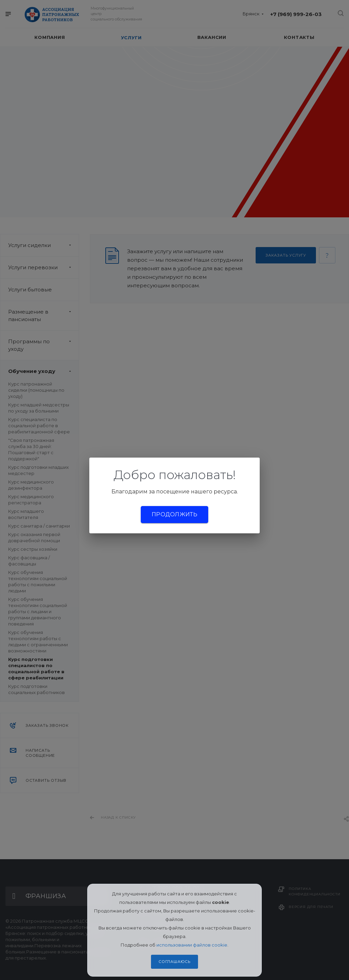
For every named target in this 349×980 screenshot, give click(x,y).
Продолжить (174, 514)
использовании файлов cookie (192, 945)
